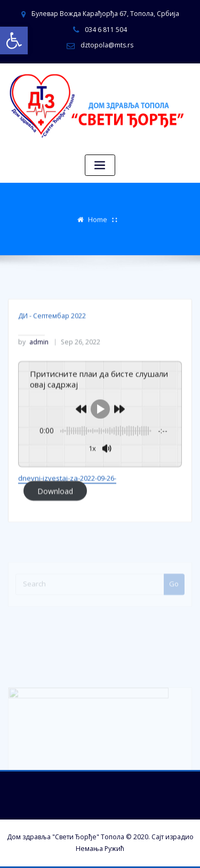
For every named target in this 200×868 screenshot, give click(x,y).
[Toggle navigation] (100, 165)
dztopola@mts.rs (107, 45)
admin (33, 365)
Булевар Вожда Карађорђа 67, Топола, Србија (105, 14)
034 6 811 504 (106, 30)
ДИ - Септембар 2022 (52, 338)
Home (98, 218)
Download (55, 513)
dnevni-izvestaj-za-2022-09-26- (67, 500)
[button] (14, 40)
